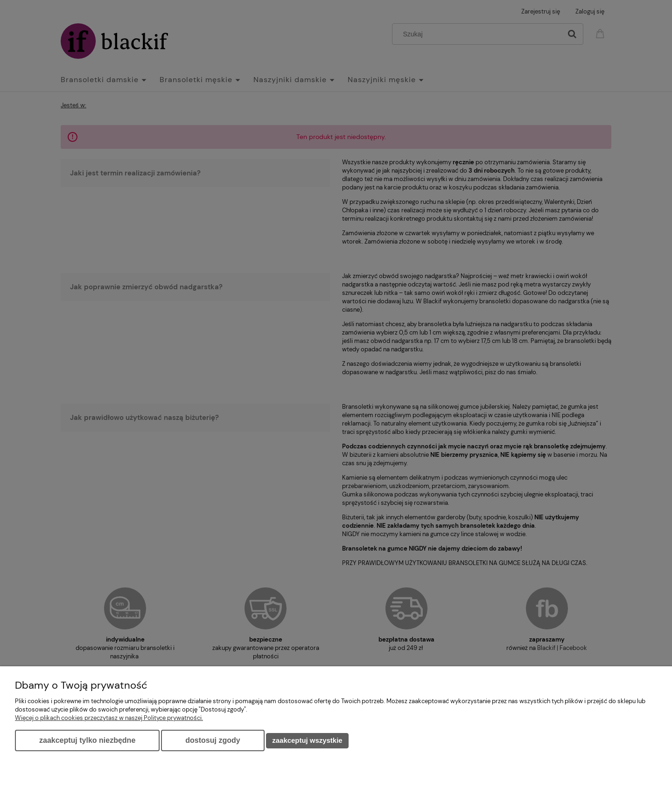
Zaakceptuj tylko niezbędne (87, 740)
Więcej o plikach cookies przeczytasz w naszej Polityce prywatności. (109, 718)
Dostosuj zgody (213, 740)
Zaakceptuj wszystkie (307, 740)
